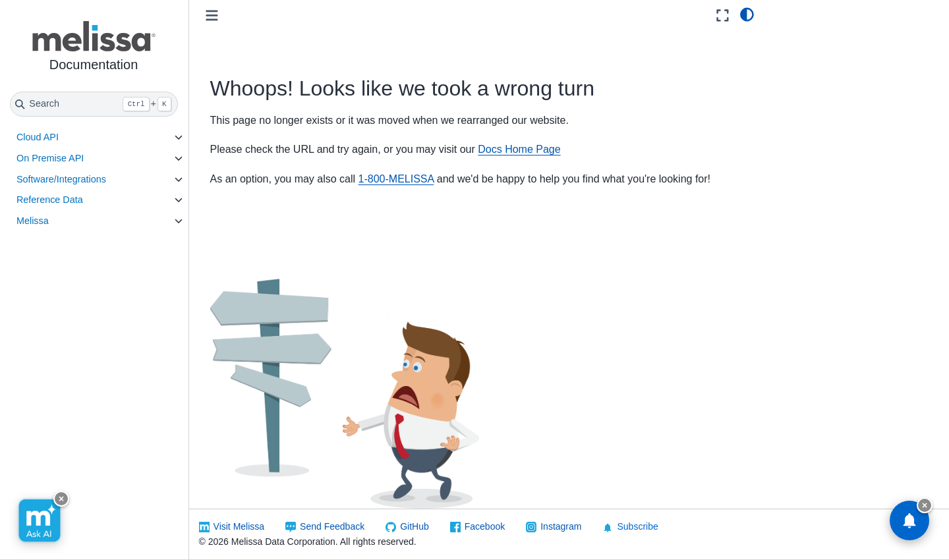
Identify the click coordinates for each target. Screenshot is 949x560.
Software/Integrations (62, 179)
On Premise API (51, 158)
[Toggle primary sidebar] (213, 15)
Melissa (33, 221)
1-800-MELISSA (397, 179)
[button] (95, 48)
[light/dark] (747, 14)
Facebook (485, 526)
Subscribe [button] (631, 527)
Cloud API (38, 137)
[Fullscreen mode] (723, 15)
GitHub (416, 526)
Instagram (562, 526)
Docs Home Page (520, 149)
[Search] (95, 104)
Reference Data (50, 200)
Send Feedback (333, 526)
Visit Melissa (240, 526)
